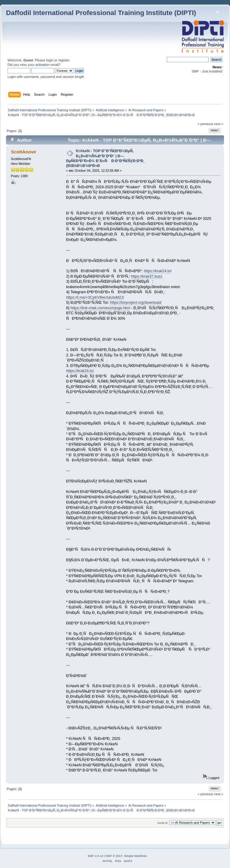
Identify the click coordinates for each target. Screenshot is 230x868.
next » (219, 124)
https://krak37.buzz (147, 276)
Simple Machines (135, 856)
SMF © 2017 (114, 856)
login (50, 60)
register (64, 60)
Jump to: (163, 823)
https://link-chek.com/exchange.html (100, 308)
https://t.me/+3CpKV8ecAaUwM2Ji (95, 297)
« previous (205, 124)
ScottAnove (23, 152)
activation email (47, 65)
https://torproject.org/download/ (136, 303)
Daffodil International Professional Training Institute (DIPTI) (101, 13)
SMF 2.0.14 (95, 856)
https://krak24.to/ (158, 271)
